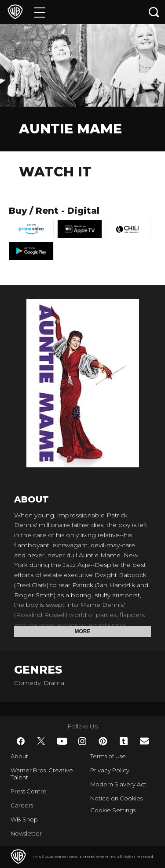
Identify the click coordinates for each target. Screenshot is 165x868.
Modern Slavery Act (118, 784)
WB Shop (24, 819)
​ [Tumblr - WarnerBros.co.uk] (124, 741)
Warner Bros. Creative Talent (42, 774)
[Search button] (154, 12)
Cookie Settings (113, 810)
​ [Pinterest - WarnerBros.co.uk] (103, 741)
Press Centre (29, 791)
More (83, 631)
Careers (22, 805)
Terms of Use (108, 756)
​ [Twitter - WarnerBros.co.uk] (41, 741)
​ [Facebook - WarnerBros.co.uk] (21, 741)
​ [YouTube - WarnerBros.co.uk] (62, 741)
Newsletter (26, 833)
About (19, 756)
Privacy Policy (110, 770)
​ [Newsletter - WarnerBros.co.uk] (144, 741)
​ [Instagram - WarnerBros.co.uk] (82, 741)
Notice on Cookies (116, 798)
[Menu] (40, 12)
